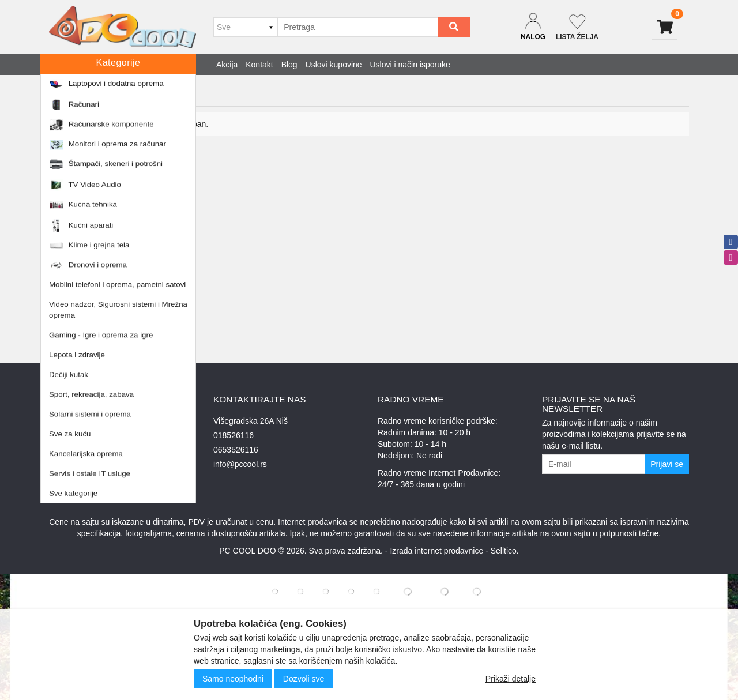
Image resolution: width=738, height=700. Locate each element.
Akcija (227, 65)
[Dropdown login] (533, 27)
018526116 (234, 435)
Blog (289, 65)
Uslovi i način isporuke (410, 65)
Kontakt (259, 65)
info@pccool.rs (240, 464)
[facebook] (731, 242)
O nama (63, 450)
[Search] (454, 27)
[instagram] (731, 257)
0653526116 (236, 450)
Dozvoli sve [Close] (304, 679)
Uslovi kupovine (334, 65)
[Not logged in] (577, 27)
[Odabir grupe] (245, 27)
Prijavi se (667, 464)
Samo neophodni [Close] (233, 679)
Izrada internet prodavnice (436, 551)
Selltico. (505, 551)
